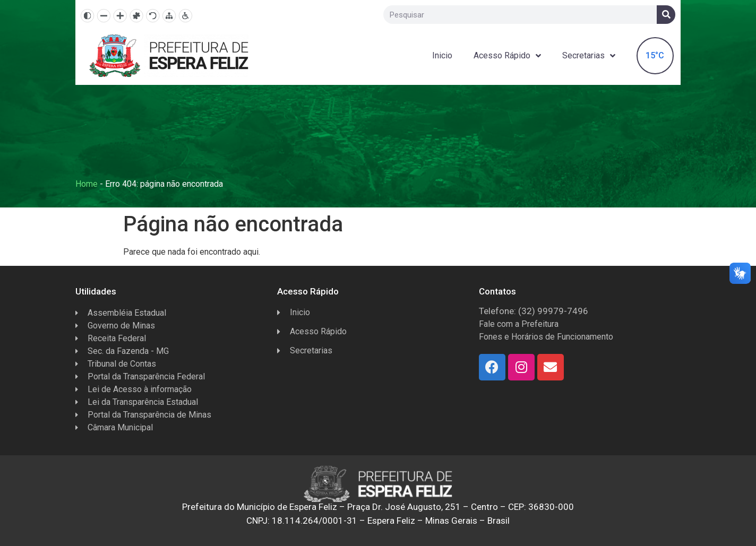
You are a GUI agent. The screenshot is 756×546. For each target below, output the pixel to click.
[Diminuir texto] (104, 16)
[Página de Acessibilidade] (186, 16)
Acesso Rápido (507, 56)
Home (87, 184)
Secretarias (589, 56)
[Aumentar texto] (120, 16)
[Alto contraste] (87, 16)
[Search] (666, 15)
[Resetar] (153, 16)
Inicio (442, 55)
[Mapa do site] (169, 16)
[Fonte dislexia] (136, 16)
